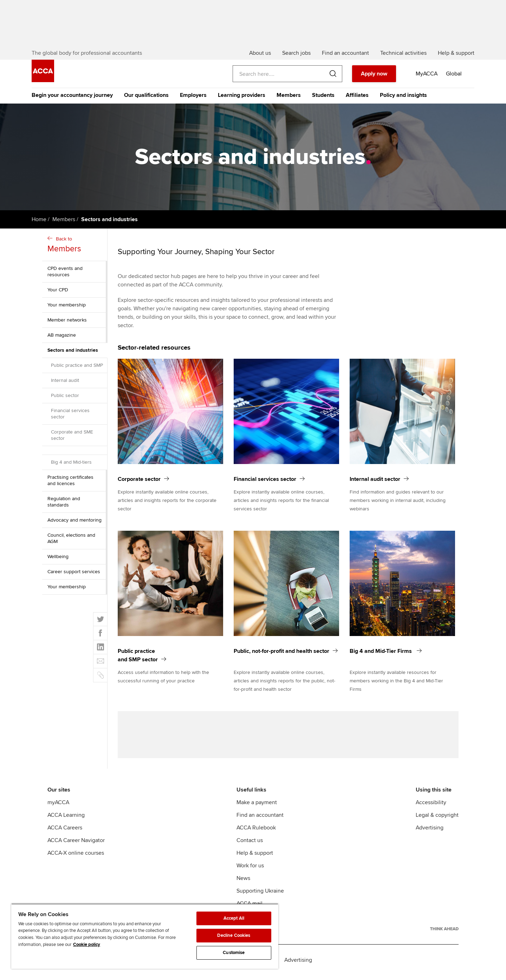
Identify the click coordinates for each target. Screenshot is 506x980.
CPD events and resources (65, 274)
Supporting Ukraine (260, 895)
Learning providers (242, 98)
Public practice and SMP (77, 368)
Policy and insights (403, 98)
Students (323, 98)
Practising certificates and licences (70, 483)
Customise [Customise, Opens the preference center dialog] (234, 953)
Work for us (250, 870)
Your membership (67, 307)
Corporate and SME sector (72, 438)
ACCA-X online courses (76, 857)
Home (39, 222)
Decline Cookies (234, 935)
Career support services (74, 574)
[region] (145, 936)
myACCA (58, 807)
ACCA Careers (65, 832)
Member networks (67, 322)
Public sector (65, 398)
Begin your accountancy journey (72, 98)
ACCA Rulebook (256, 832)
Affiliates (357, 98)
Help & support (255, 857)
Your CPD (58, 292)
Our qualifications (146, 98)
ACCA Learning (66, 820)
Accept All (234, 918)
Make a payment (257, 807)
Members (289, 98)
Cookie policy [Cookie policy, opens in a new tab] (87, 945)
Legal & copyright (437, 820)
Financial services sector (70, 416)
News (243, 883)
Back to (76, 248)
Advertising (430, 832)
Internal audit (65, 383)
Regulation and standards (64, 504)
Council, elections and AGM (71, 541)
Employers (193, 98)
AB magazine (62, 337)
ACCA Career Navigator (76, 845)
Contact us (250, 845)
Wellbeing (58, 559)
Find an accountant (260, 820)
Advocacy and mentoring (74, 522)
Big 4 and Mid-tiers (71, 465)
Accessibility (431, 807)
